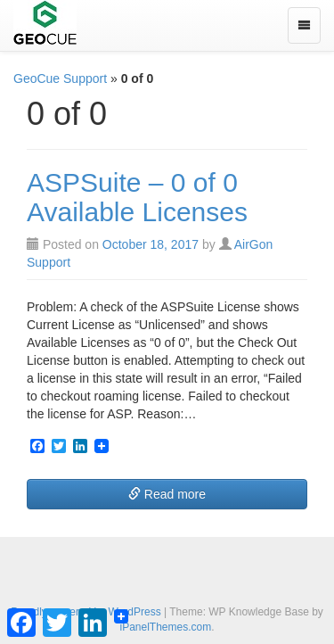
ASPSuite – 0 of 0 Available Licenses (137, 197)
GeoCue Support (60, 78)
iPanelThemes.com (165, 627)
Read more (167, 494)
